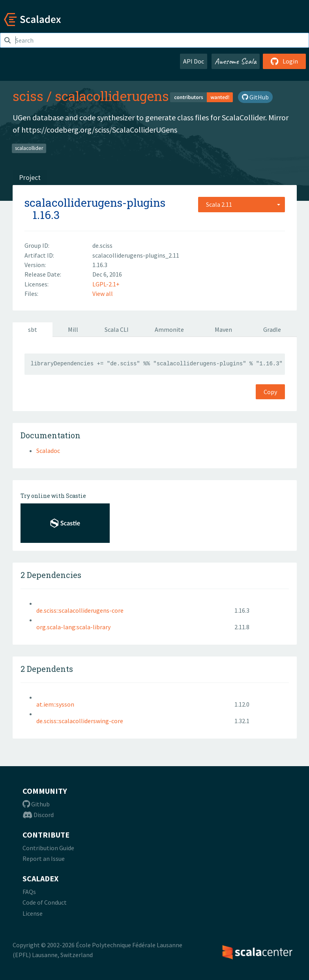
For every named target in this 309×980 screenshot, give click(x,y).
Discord (38, 815)
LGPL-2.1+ (106, 284)
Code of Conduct (45, 902)
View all (103, 294)
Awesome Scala (236, 61)
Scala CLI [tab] (117, 329)
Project (30, 177)
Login (284, 61)
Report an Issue (44, 858)
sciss (28, 96)
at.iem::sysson (55, 704)
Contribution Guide (48, 848)
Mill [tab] (73, 329)
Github (36, 804)
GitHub (255, 97)
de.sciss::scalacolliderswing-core (80, 721)
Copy (270, 392)
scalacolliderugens (112, 96)
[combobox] (242, 204)
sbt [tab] (33, 329)
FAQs (29, 892)
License (33, 913)
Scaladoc (48, 451)
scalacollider (29, 148)
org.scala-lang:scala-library (73, 627)
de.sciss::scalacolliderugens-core (80, 610)
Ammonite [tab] (169, 329)
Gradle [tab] (272, 329)
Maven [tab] (223, 329)
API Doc (194, 61)
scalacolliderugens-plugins (95, 203)
